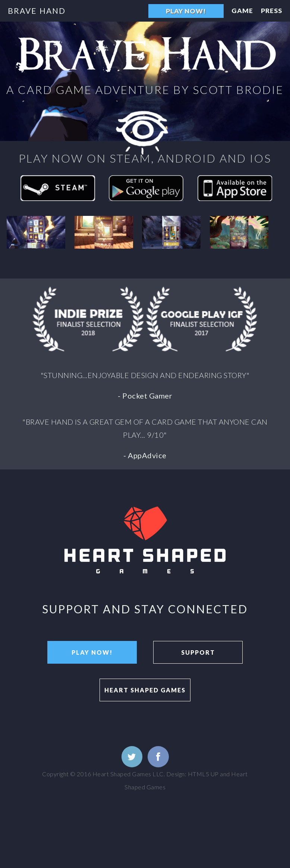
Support (198, 652)
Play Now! (186, 11)
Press (272, 11)
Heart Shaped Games (145, 690)
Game (242, 11)
